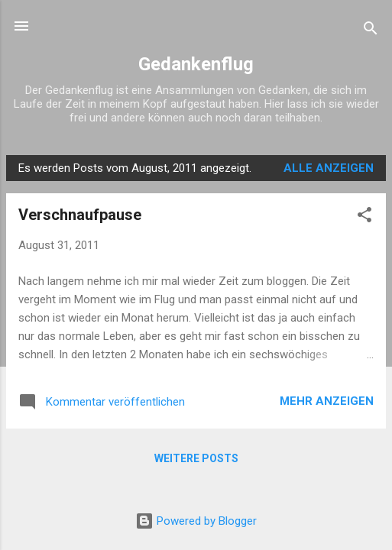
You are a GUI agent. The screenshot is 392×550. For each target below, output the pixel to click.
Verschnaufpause (80, 215)
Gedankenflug (196, 64)
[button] (364, 217)
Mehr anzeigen (327, 401)
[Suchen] (371, 31)
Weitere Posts (196, 458)
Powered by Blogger (196, 521)
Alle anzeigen (329, 168)
